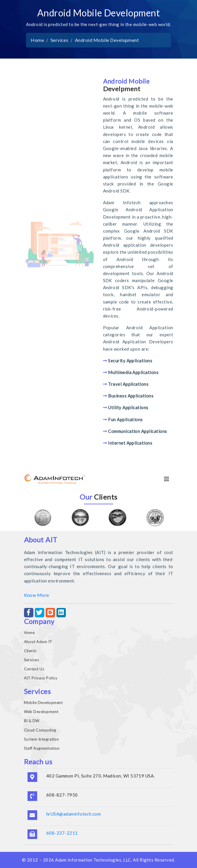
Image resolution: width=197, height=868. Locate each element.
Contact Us (34, 669)
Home (37, 40)
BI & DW (32, 721)
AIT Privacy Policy (41, 678)
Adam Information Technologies (88, 860)
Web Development (41, 712)
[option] (43, 518)
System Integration (42, 739)
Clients (30, 651)
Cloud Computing (40, 730)
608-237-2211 (62, 833)
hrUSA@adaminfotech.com (74, 814)
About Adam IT (38, 642)
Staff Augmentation (42, 748)
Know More (37, 595)
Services (60, 40)
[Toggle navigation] (167, 479)
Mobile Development (43, 703)
